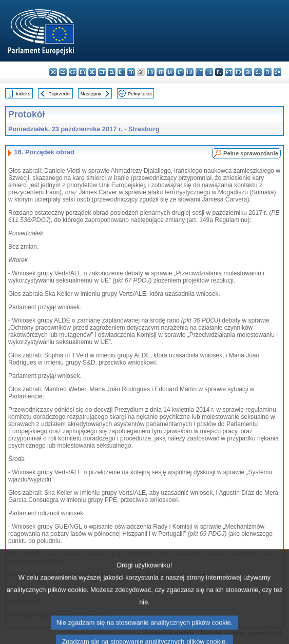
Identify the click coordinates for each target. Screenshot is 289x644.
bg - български (53, 72)
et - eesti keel (102, 72)
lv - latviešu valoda (170, 72)
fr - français (131, 72)
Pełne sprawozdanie (251, 153)
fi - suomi (268, 72)
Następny (91, 94)
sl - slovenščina (258, 72)
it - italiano (160, 72)
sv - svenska (277, 72)
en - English (121, 72)
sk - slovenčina (248, 72)
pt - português (229, 72)
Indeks (23, 94)
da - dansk (82, 72)
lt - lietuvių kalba (180, 72)
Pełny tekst (140, 94)
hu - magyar (190, 72)
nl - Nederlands (209, 72)
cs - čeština (73, 72)
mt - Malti (199, 72)
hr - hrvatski (151, 72)
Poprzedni (59, 94)
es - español (63, 72)
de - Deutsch (92, 72)
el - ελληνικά (112, 72)
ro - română (238, 72)
